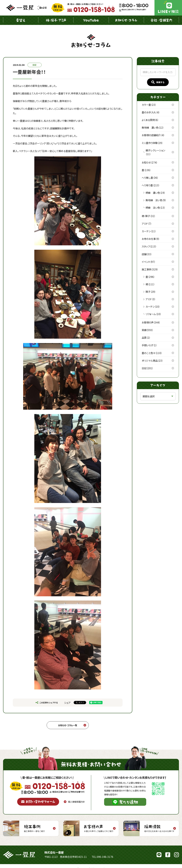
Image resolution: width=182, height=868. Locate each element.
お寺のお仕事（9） (151, 239)
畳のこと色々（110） (152, 353)
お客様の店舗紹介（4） (153, 135)
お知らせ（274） (150, 162)
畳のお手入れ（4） (151, 112)
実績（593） (147, 330)
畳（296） (150, 277)
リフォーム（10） (153, 314)
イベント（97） (148, 262)
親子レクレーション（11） (155, 152)
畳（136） (146, 170)
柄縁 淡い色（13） (155, 207)
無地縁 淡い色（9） (156, 200)
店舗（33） (147, 254)
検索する (158, 82)
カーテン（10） (153, 306)
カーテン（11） (149, 231)
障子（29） (151, 292)
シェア (67, 703)
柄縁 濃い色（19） (155, 193)
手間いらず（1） (149, 345)
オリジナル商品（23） (152, 360)
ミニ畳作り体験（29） (152, 143)
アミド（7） (147, 224)
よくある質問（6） (150, 120)
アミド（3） (151, 299)
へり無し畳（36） (150, 178)
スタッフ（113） (149, 246)
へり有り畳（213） (151, 185)
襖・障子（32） (148, 216)
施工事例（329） (150, 269)
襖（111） (150, 284)
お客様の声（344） (151, 322)
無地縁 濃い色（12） (153, 127)
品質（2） (146, 338)
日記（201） (147, 368)
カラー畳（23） (149, 105)
